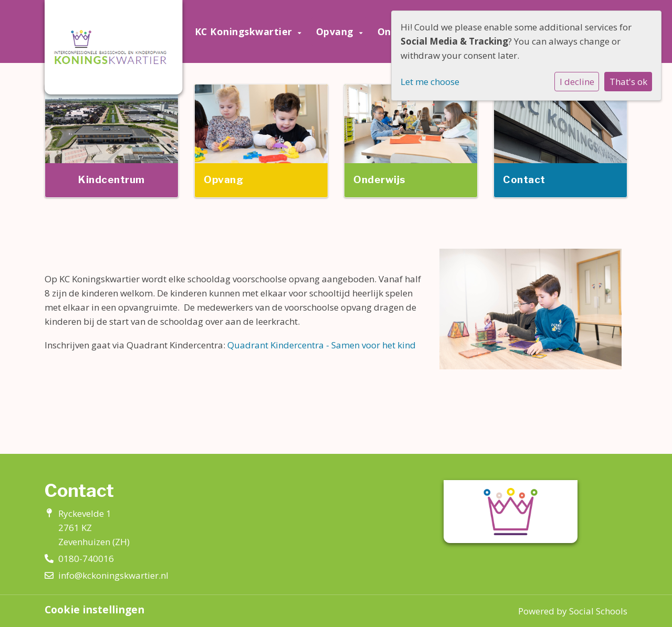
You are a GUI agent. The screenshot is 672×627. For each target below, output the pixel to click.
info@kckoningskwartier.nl (113, 575)
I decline (577, 82)
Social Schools (598, 611)
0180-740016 (86, 559)
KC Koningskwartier (245, 31)
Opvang (337, 31)
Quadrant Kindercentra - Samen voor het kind (322, 345)
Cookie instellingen (94, 610)
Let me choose (430, 82)
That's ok (628, 82)
